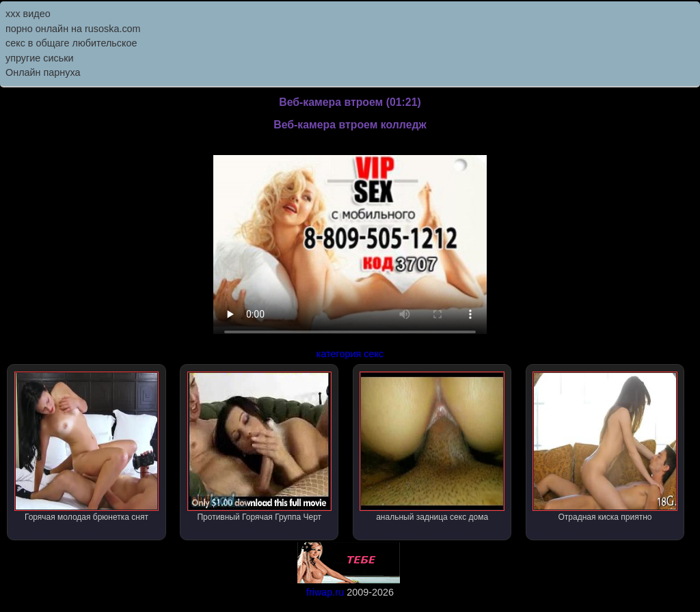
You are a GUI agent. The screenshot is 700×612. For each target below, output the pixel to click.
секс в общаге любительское (71, 43)
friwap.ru (325, 592)
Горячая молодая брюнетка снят (86, 447)
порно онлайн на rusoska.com (73, 29)
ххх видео (28, 14)
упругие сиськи (40, 58)
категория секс (350, 354)
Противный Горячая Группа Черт (259, 447)
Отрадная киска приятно (605, 447)
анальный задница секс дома (432, 447)
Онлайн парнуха (43, 72)
